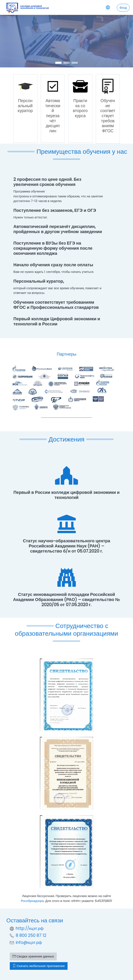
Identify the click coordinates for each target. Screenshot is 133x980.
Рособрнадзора (32, 901)
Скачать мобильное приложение (39, 966)
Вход (123, 8)
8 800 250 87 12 (31, 935)
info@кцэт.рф (29, 942)
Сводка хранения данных (33, 956)
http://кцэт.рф (30, 928)
